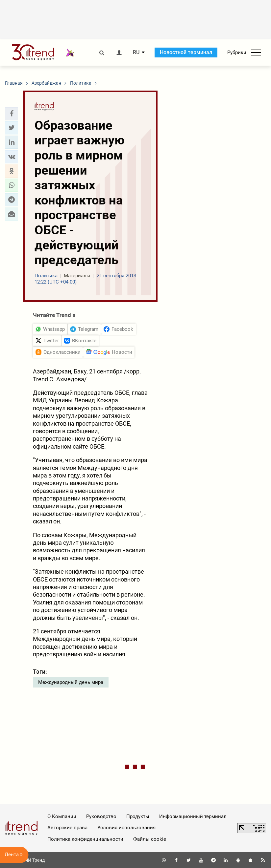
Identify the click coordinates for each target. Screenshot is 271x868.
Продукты (138, 816)
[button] (12, 114)
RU (136, 53)
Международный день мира (71, 682)
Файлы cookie (150, 839)
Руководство (101, 816)
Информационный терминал (193, 816)
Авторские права (67, 828)
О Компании (62, 816)
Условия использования (126, 828)
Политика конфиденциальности (85, 839)
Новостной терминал (186, 52)
